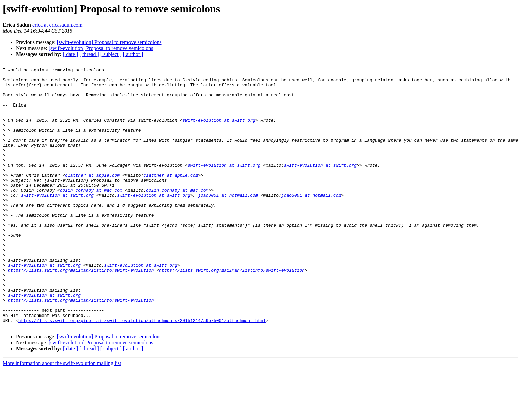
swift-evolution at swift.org (219, 131)
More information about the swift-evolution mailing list (62, 414)
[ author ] (133, 54)
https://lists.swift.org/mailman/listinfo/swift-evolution (81, 311)
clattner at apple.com (92, 197)
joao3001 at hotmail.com (228, 221)
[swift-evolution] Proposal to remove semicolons (109, 42)
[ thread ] (89, 54)
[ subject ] (111, 54)
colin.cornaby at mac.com (91, 215)
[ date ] (71, 54)
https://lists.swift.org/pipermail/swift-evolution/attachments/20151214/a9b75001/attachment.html (142, 371)
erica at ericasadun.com (58, 25)
